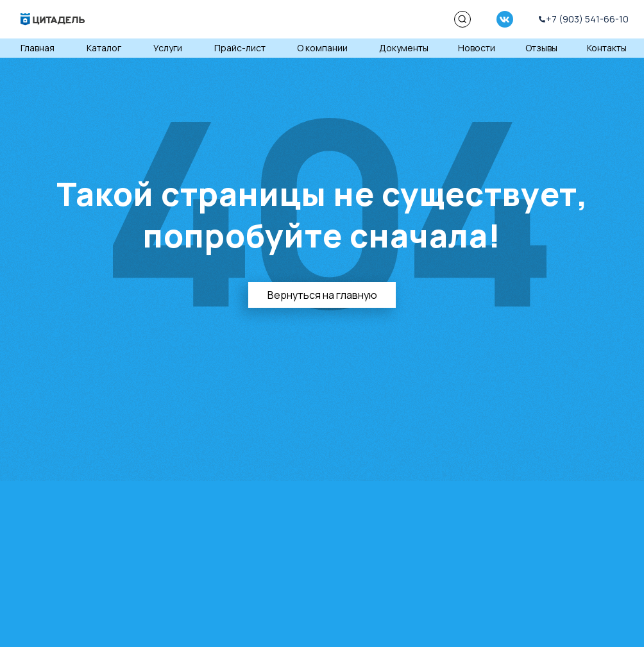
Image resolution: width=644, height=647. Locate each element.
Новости (477, 48)
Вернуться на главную (322, 295)
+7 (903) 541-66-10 (587, 19)
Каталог (104, 48)
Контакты (607, 48)
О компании (322, 48)
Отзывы (541, 48)
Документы (404, 48)
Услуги (168, 48)
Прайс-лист (240, 48)
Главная (38, 48)
